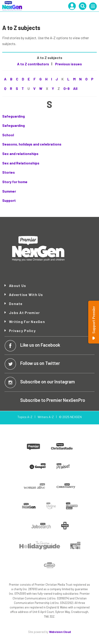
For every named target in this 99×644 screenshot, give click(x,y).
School (8, 135)
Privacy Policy (22, 331)
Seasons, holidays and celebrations (32, 144)
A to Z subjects (50, 58)
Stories (9, 172)
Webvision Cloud (60, 632)
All (75, 88)
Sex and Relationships (21, 163)
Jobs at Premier (24, 313)
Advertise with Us (26, 295)
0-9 (66, 88)
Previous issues (68, 64)
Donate (16, 304)
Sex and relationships (20, 154)
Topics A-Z (25, 417)
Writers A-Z (46, 417)
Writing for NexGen (27, 322)
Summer (9, 191)
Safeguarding (13, 116)
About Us (18, 286)
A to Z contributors (33, 64)
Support (9, 200)
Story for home (15, 182)
